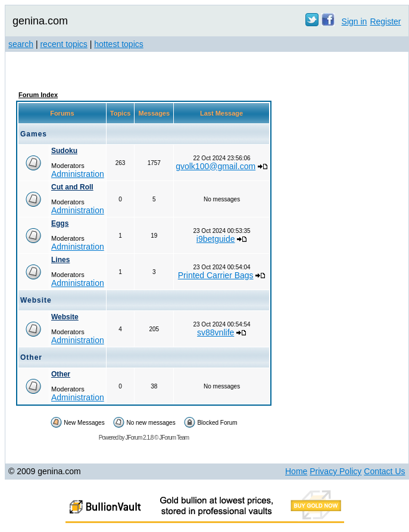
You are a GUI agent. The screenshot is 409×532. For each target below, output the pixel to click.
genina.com (40, 21)
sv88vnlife (216, 332)
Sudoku (64, 151)
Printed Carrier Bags (216, 275)
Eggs (60, 223)
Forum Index (38, 95)
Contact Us (384, 471)
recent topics (63, 44)
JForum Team (174, 438)
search (21, 44)
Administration (78, 174)
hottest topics (119, 44)
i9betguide (216, 239)
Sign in (355, 21)
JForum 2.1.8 (139, 438)
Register (385, 21)
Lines (60, 260)
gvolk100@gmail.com (216, 166)
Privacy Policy (335, 471)
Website (65, 317)
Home (296, 471)
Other (61, 374)
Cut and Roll (72, 187)
